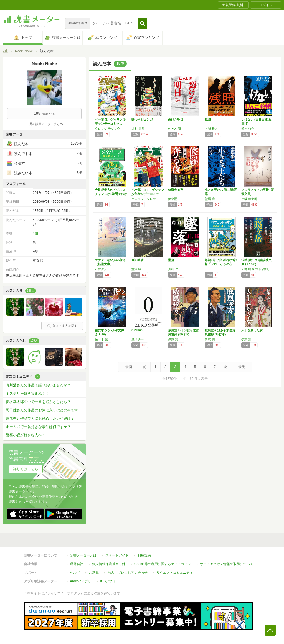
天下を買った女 (252, 330)
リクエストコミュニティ (175, 573)
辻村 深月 (138, 129)
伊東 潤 (173, 339)
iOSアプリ (108, 581)
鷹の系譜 (138, 260)
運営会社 (77, 564)
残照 (208, 119)
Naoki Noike (24, 51)
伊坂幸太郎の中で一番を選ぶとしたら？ (38, 402)
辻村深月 (101, 269)
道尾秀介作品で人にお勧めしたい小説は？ (40, 418)
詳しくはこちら (26, 469)
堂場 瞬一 (211, 199)
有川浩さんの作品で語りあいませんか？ (38, 385)
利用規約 (144, 555)
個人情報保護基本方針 (109, 564)
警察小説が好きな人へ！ (26, 435)
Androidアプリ (81, 581)
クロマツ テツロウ (107, 129)
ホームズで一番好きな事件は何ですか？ (38, 427)
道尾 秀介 (248, 129)
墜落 (171, 260)
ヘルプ (75, 573)
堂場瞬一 (138, 339)
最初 (129, 367)
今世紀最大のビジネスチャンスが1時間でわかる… (111, 194)
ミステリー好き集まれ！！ (27, 393)
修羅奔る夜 (176, 190)
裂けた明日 (176, 119)
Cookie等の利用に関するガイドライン (163, 564)
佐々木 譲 (175, 129)
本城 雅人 (211, 129)
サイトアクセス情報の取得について (227, 564)
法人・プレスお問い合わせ (128, 573)
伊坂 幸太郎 (249, 199)
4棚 (35, 233)
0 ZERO (137, 330)
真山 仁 (173, 269)
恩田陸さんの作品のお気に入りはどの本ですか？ (45, 410)
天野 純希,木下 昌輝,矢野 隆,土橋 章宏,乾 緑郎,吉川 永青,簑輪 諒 (258, 269)
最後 (242, 367)
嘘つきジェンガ (142, 119)
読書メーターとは (83, 555)
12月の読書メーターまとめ (44, 124)
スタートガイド (117, 555)
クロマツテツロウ (144, 199)
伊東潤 (173, 199)
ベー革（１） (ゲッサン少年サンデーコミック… (148, 194)
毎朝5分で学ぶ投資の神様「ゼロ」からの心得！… (221, 264)
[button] (142, 23)
